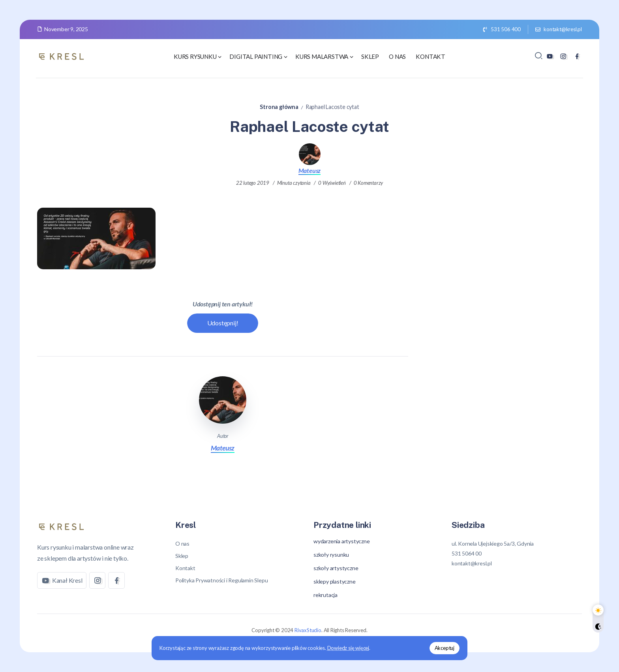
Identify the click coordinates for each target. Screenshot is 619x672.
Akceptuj (445, 648)
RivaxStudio (308, 630)
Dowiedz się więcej (348, 648)
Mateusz (310, 170)
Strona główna (279, 107)
